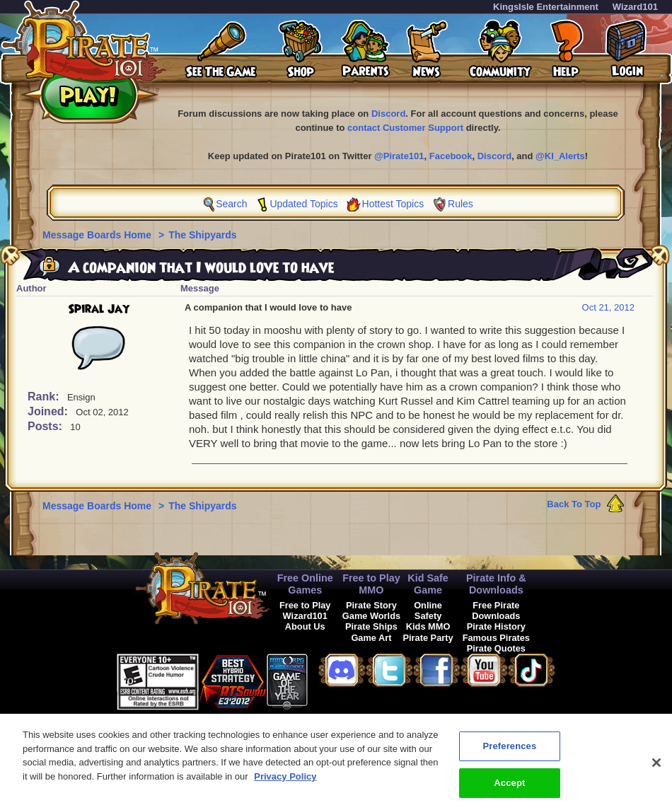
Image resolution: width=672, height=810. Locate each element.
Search (231, 204)
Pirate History (496, 626)
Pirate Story (371, 605)
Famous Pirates (496, 638)
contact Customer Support (405, 128)
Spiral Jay (99, 309)
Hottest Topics (393, 204)
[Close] (656, 772)
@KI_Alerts (560, 156)
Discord (388, 114)
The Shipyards (202, 235)
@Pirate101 (399, 156)
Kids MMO (428, 626)
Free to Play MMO (371, 584)
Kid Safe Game (428, 584)
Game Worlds (371, 616)
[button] (343, 679)
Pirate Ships (371, 626)
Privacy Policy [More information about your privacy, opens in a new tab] (285, 786)
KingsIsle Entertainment (546, 7)
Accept (509, 792)
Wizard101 (635, 7)
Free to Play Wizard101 (305, 611)
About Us (305, 626)
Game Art (371, 638)
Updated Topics (303, 204)
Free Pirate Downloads (496, 611)
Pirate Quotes (496, 648)
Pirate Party (428, 638)
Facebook (451, 156)
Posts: (46, 426)
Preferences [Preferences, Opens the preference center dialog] (509, 755)
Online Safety (428, 611)
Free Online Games (305, 584)
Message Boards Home (98, 235)
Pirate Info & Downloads (496, 584)
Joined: (49, 411)
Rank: (45, 397)
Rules (460, 204)
